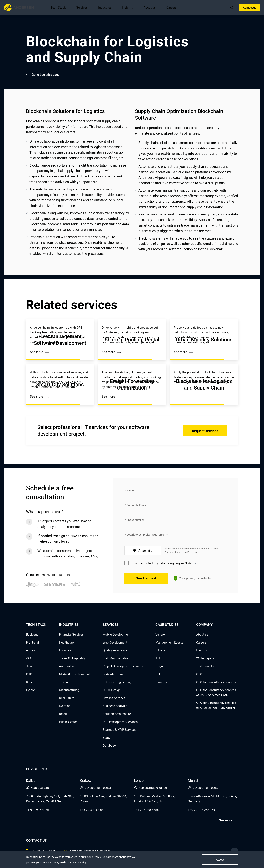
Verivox (160, 634)
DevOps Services (114, 698)
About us (150, 8)
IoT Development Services (120, 722)
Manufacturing (69, 690)
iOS (28, 658)
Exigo (159, 666)
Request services (205, 431)
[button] (68, 8)
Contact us (250, 8)
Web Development (115, 643)
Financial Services (71, 634)
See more (226, 820)
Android (31, 650)
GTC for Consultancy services (216, 682)
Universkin (162, 682)
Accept (220, 860)
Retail (63, 714)
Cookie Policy (93, 857)
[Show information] (194, 564)
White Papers (205, 658)
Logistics (65, 650)
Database (109, 746)
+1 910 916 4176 (37, 810)
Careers (171, 8)
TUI (158, 658)
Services (82, 8)
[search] (232, 8)
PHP (29, 674)
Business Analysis (115, 706)
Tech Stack (58, 8)
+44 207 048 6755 (146, 810)
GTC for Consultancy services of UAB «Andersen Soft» (216, 693)
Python (31, 690)
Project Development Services (123, 666)
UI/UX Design (112, 690)
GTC (199, 674)
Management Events (169, 643)
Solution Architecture (117, 714)
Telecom (65, 682)
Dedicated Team (114, 674)
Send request (146, 578)
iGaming (65, 706)
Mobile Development (117, 634)
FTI (158, 674)
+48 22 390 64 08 (92, 810)
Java (29, 666)
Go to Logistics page (46, 75)
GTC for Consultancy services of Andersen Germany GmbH (216, 705)
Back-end (32, 634)
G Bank (160, 650)
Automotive (67, 666)
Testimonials (205, 666)
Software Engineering (117, 682)
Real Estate (67, 698)
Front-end (32, 643)
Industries (105, 8)
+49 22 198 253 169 (201, 810)
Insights (128, 8)
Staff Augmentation (116, 658)
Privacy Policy (78, 862)
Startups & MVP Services (119, 730)
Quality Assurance (115, 650)
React (30, 682)
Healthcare (66, 643)
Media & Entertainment (74, 674)
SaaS (106, 738)
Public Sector (68, 722)
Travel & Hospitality (72, 658)
